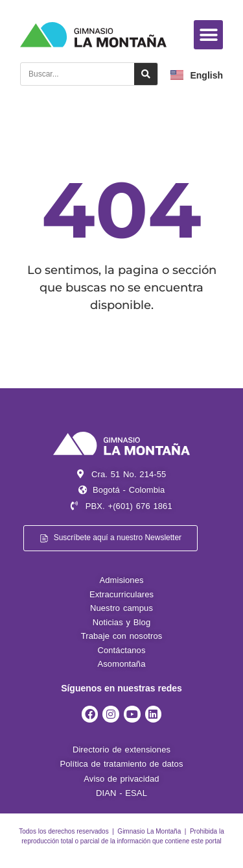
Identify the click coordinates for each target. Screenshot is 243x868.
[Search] (146, 74)
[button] (208, 35)
